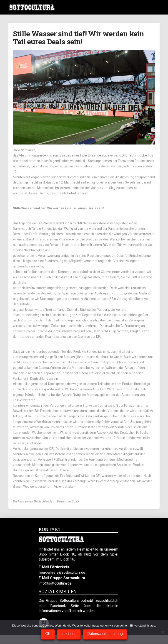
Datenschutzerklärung (105, 634)
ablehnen (69, 634)
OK (48, 634)
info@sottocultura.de (55, 583)
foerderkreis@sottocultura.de (62, 572)
